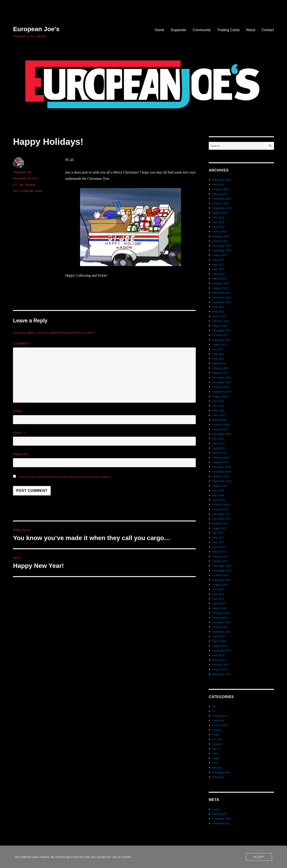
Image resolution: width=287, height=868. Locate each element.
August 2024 (220, 213)
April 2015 (219, 636)
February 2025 (221, 189)
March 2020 (219, 420)
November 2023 (222, 246)
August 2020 (220, 396)
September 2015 (222, 632)
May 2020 (218, 410)
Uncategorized (221, 772)
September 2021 (222, 340)
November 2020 (222, 382)
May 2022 (218, 311)
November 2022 (222, 297)
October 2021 (220, 335)
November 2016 (222, 570)
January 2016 (220, 617)
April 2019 (219, 448)
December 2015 (222, 622)
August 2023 (220, 255)
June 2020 (218, 406)
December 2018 (222, 467)
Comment (23, 344)
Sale (215, 753)
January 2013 (220, 669)
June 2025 (218, 184)
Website (20, 454)
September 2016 (222, 580)
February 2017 (221, 556)
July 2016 (218, 589)
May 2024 (218, 227)
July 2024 (218, 217)
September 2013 (222, 650)
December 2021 (222, 330)
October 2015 (220, 627)
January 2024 (220, 241)
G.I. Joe (18, 185)
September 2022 (222, 302)
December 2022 (222, 293)
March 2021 (219, 363)
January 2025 (220, 194)
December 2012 (222, 674)
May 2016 (218, 599)
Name (19, 411)
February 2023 (221, 283)
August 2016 (220, 585)
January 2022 (220, 326)
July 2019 (218, 439)
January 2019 (220, 462)
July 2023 (218, 260)
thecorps (217, 767)
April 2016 (219, 603)
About (251, 30)
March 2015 (219, 641)
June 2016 (218, 594)
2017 (16, 191)
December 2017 (222, 514)
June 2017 (218, 537)
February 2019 (221, 457)
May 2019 (218, 443)
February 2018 (221, 505)
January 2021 (220, 373)
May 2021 (218, 359)
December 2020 (222, 377)
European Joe (22, 172)
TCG (215, 763)
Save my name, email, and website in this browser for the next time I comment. (65, 477)
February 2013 (221, 665)
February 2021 (221, 368)
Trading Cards (228, 30)
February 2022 (221, 321)
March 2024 (219, 231)
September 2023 (222, 250)
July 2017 (218, 533)
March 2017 (219, 552)
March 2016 (219, 608)
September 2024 (222, 208)
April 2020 (219, 415)
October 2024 (220, 203)
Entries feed (219, 814)
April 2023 (219, 274)
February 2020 (221, 424)
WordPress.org (221, 823)
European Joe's (36, 29)
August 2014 (220, 646)
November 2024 (222, 199)
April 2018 (219, 500)
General (30, 185)
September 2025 (222, 180)
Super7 (216, 758)
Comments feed (222, 819)
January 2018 (220, 509)
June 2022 (218, 307)
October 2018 (220, 476)
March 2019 (219, 453)
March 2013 (219, 660)
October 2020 (220, 387)
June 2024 (218, 222)
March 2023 (219, 279)
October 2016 (220, 575)
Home (160, 30)
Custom (217, 730)
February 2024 (221, 236)
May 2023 (218, 269)
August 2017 (220, 528)
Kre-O (216, 749)
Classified (218, 720)
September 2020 (222, 392)
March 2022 (219, 316)
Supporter (178, 30)
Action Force (220, 716)
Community (202, 30)
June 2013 (218, 655)
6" (214, 711)
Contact (268, 30)
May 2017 (218, 542)
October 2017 (220, 523)
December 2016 (222, 566)
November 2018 (222, 472)
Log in (216, 809)
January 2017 (220, 561)
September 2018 (222, 481)
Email (19, 433)
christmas (27, 191)
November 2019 (222, 434)
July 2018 (218, 490)
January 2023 (220, 288)
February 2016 (221, 613)
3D (214, 706)
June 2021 (218, 354)
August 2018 (220, 486)
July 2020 (218, 401)
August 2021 (220, 344)
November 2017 (222, 519)
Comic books (220, 725)
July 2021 (218, 349)
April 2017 (219, 547)
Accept (259, 857)
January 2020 (220, 429)
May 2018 (218, 495)
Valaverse (218, 777)
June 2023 (218, 264)
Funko (216, 735)
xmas (39, 191)
